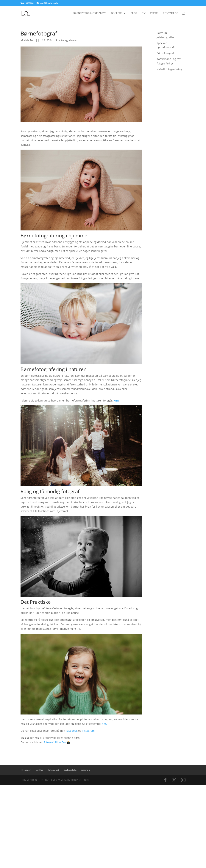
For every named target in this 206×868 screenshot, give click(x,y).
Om (144, 13)
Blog (134, 13)
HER (116, 400)
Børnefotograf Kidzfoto (90, 13)
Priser (154, 13)
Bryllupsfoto (70, 770)
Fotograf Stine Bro (55, 742)
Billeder (117, 13)
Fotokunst (53, 770)
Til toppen (26, 770)
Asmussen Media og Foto (73, 780)
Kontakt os (170, 13)
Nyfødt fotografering (169, 69)
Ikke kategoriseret (66, 40)
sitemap (85, 770)
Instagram (88, 731)
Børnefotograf (165, 53)
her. (104, 724)
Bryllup (40, 770)
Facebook (72, 731)
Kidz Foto (29, 40)
